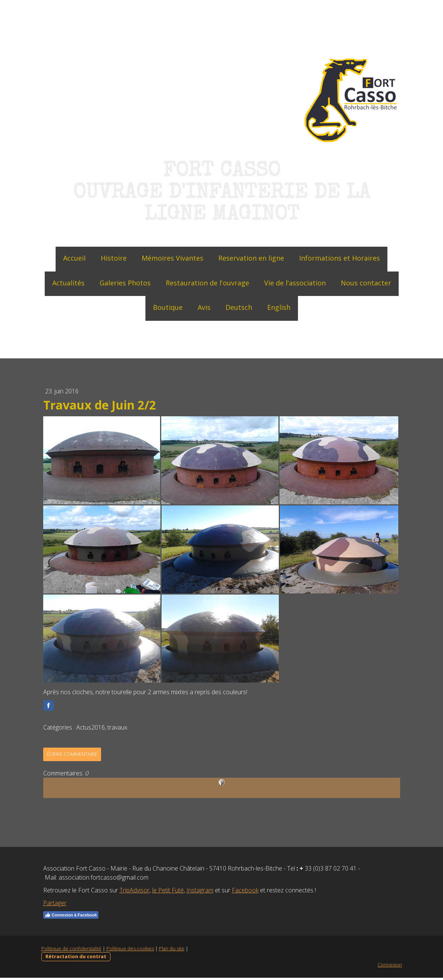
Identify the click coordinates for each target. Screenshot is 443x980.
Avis (204, 307)
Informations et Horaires (339, 258)
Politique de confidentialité (71, 951)
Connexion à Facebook (71, 917)
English (279, 307)
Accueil (74, 258)
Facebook (245, 892)
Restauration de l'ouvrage (207, 283)
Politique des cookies (130, 951)
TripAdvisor (135, 892)
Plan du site (172, 951)
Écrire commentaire (72, 756)
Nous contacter (366, 283)
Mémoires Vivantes (172, 258)
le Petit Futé (168, 892)
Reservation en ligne (251, 258)
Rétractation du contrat (76, 959)
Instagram (200, 892)
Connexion (390, 967)
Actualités (68, 283)
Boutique (168, 307)
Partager (55, 905)
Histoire (114, 258)
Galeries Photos (125, 283)
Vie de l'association (295, 283)
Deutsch (239, 307)
